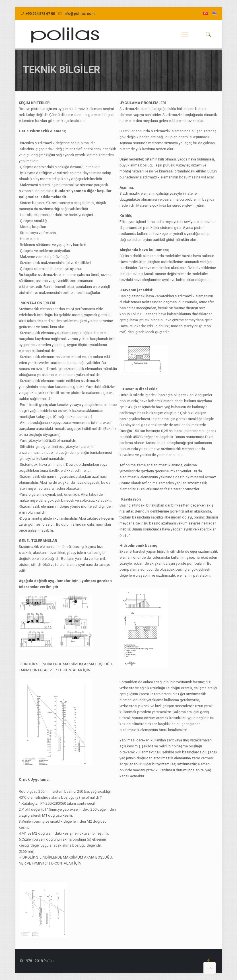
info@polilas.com (79, 14)
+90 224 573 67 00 (40, 14)
